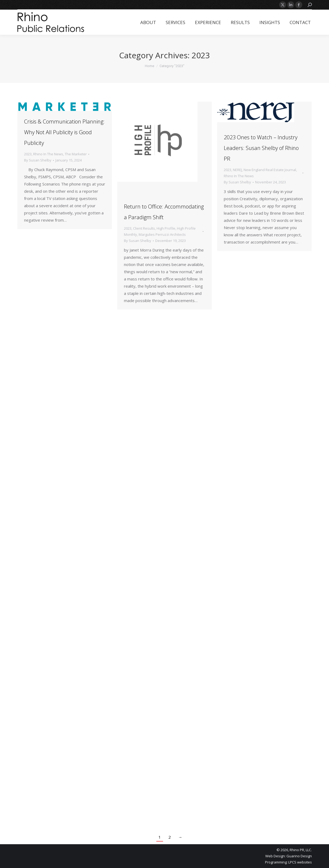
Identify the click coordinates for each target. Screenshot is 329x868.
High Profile (166, 228)
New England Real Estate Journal (270, 170)
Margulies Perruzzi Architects (162, 234)
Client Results (144, 228)
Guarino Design (299, 856)
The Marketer (76, 154)
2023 (28, 154)
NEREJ (237, 170)
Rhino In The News (48, 154)
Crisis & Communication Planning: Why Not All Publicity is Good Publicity (64, 132)
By (38, 160)
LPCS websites (300, 862)
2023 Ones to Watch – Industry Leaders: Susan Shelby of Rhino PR (261, 148)
